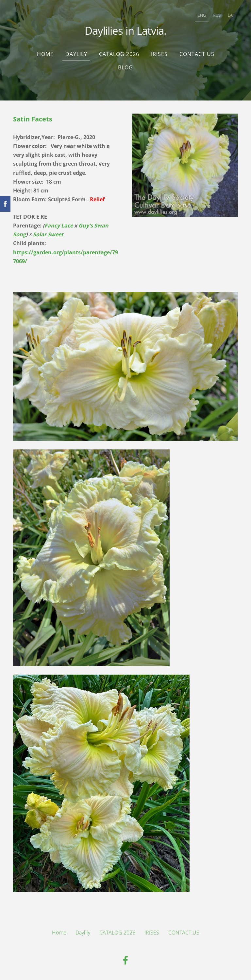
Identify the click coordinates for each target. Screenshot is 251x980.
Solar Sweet (48, 234)
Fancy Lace (59, 226)
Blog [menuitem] (125, 67)
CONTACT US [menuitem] (197, 54)
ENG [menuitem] (202, 15)
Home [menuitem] (45, 54)
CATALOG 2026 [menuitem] (119, 54)
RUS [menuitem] (217, 15)
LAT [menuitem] (231, 15)
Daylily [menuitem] (76, 54)
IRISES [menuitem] (159, 54)
